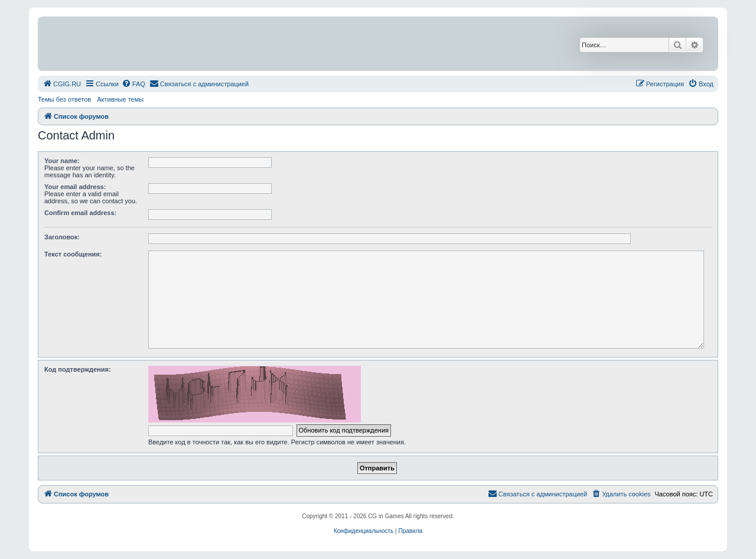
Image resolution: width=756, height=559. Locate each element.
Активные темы (120, 99)
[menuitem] (62, 84)
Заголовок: (62, 237)
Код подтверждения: (78, 369)
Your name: (62, 161)
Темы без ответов (64, 99)
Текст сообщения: (73, 254)
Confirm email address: (80, 213)
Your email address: (75, 187)
